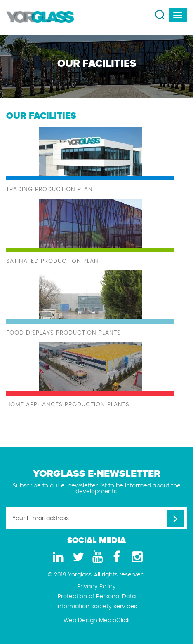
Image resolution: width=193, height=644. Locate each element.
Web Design (80, 621)
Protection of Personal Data (97, 597)
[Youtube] (96, 557)
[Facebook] (116, 557)
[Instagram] (136, 557)
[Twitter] (77, 557)
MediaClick (114, 621)
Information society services (97, 607)
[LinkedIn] (57, 557)
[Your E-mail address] (96, 518)
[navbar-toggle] (178, 15)
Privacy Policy (96, 587)
